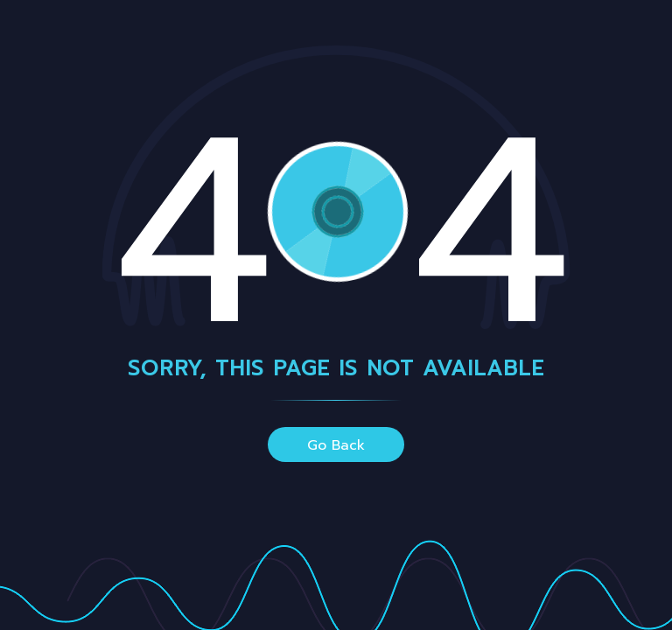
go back (336, 445)
